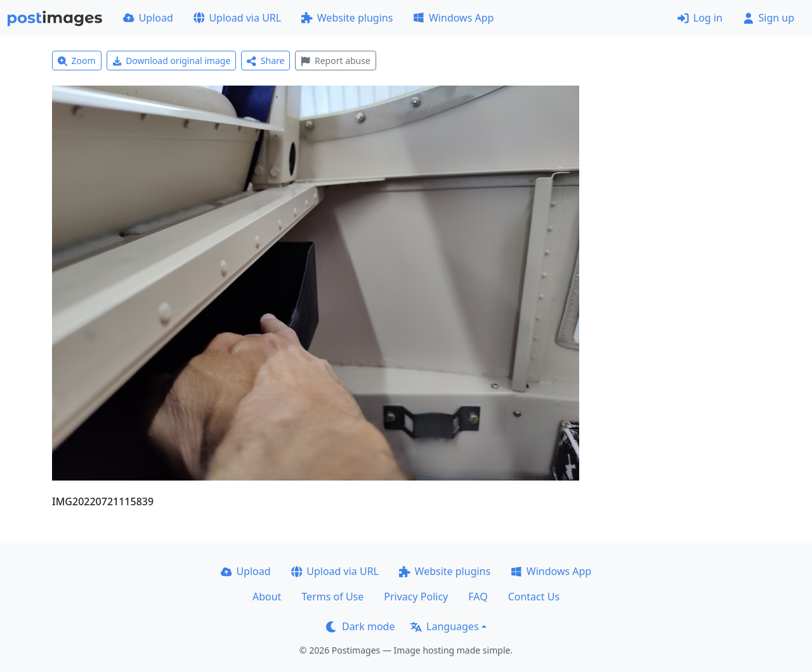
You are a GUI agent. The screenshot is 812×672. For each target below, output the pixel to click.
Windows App (453, 18)
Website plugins (347, 18)
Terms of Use (332, 597)
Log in (700, 18)
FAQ (478, 597)
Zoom (77, 61)
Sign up (769, 18)
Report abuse (335, 61)
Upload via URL (237, 18)
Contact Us (534, 597)
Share (265, 61)
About (267, 597)
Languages (444, 626)
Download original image (172, 61)
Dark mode (360, 626)
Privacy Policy (416, 597)
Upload (148, 18)
